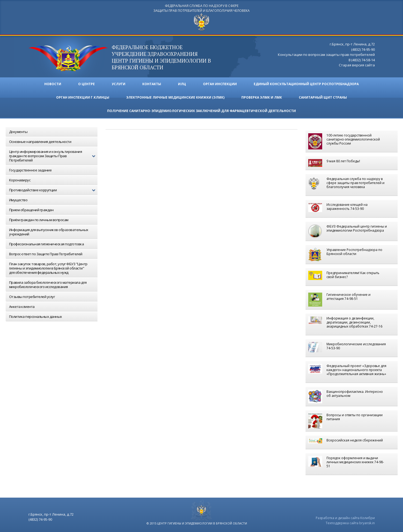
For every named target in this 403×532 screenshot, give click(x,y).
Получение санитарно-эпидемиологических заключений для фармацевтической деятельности (201, 111)
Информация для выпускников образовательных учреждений (49, 232)
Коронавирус (20, 180)
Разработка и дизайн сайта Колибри (345, 518)
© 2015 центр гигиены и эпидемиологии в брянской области (197, 523)
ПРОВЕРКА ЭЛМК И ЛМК (262, 97)
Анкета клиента (22, 307)
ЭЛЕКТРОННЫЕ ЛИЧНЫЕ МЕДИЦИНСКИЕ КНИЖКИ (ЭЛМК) (175, 97)
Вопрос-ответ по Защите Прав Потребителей (46, 254)
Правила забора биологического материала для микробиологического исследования (48, 285)
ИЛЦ (182, 84)
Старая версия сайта (357, 65)
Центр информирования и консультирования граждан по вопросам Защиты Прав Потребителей (53, 156)
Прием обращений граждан (31, 210)
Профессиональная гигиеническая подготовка (47, 244)
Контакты (152, 84)
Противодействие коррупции (53, 190)
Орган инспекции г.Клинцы (83, 97)
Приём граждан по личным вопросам (39, 220)
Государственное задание (30, 170)
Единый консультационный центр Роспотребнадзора (306, 84)
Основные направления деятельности (40, 142)
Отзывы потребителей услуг (32, 297)
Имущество (18, 200)
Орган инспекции (220, 84)
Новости (53, 84)
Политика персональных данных (36, 317)
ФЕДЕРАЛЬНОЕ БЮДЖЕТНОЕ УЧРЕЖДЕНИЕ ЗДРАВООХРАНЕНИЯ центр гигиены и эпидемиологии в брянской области (161, 57)
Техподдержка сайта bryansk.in (350, 523)
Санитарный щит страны (323, 97)
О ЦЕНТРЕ (86, 84)
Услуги (119, 84)
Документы (18, 132)
